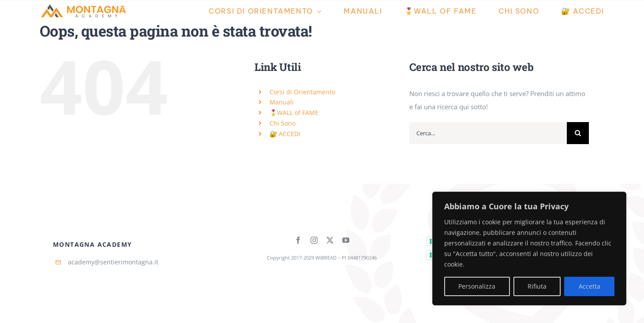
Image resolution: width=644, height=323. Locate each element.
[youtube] (346, 240)
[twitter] (330, 240)
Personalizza (477, 286)
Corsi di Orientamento (302, 92)
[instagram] (314, 240)
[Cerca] (578, 133)
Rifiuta (537, 286)
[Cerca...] (488, 133)
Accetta (590, 286)
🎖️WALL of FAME (294, 113)
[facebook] (298, 240)
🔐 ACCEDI (285, 134)
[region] (529, 249)
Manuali (282, 102)
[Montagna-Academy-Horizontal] (84, 6)
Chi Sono (283, 123)
